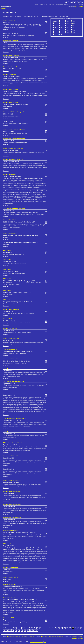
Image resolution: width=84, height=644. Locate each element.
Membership (75, 638)
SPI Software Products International (16, 393)
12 (38, 628)
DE (68, 26)
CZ (62, 23)
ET (55, 26)
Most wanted (45, 637)
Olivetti (9, 250)
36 (28, 630)
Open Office (16, 359)
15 (47, 628)
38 (34, 630)
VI (55, 34)
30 (10, 630)
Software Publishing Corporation (16, 209)
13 (41, 628)
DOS (14, 17)
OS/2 (53, 17)
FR (62, 26)
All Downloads (30, 637)
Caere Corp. (16, 309)
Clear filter (65, 17)
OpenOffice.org (17, 456)
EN (61, 21)
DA (68, 23)
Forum (81, 638)
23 (70, 628)
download (6, 30)
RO (68, 30)
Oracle (16, 531)
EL (74, 26)
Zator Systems (11, 544)
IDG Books (16, 55)
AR (68, 21)
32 (16, 630)
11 (35, 628)
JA (67, 28)
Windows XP (47, 17)
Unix (60, 17)
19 (58, 628)
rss (45, 642)
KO (73, 28)
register (81, 7)
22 (67, 628)
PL (55, 30)
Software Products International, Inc (17, 418)
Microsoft (14, 20)
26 (79, 628)
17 (52, 628)
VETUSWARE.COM (74, 2)
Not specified (15, 67)
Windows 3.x (20, 17)
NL (74, 23)
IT (61, 28)
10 (32, 628)
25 (76, 628)
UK (74, 32)
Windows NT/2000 (38, 17)
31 (13, 630)
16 (50, 628)
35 (25, 630)
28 (4, 630)
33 (19, 630)
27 (82, 628)
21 (64, 628)
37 (31, 630)
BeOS (57, 17)
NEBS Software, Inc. (12, 349)
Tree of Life (22, 637)
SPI (7, 369)
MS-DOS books (5, 9)
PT (61, 30)
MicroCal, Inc (15, 577)
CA (74, 21)
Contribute (75, 637)
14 (44, 628)
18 (55, 628)
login (76, 7)
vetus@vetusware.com (37, 642)
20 (61, 628)
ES (55, 32)
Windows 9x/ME (28, 17)
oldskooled (14, 220)
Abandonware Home (12, 637)
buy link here (15, 9)
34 (22, 630)
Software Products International (15, 382)
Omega (9, 300)
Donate (80, 637)
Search (61, 637)
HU (55, 28)
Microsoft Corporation (19, 112)
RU (74, 30)
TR (68, 32)
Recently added (54, 637)
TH (62, 32)
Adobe (13, 618)
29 (7, 630)
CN (55, 23)
